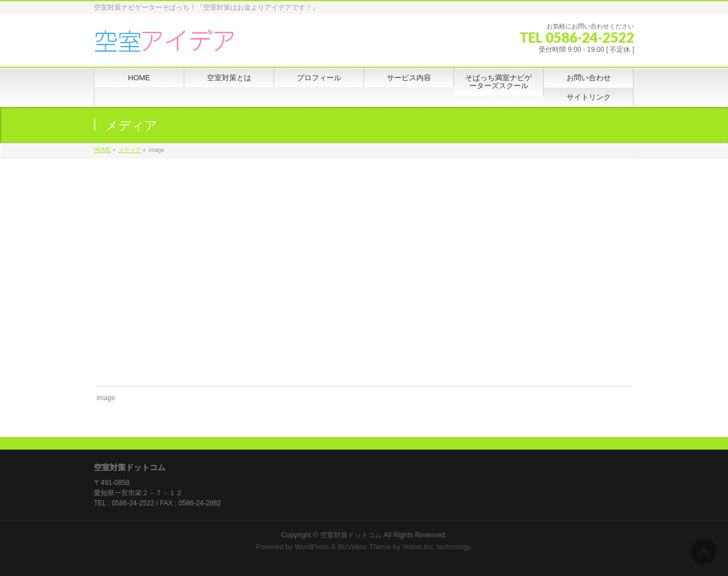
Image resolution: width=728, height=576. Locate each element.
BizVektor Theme (365, 547)
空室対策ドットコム (351, 535)
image (106, 398)
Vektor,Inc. (419, 547)
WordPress (312, 547)
